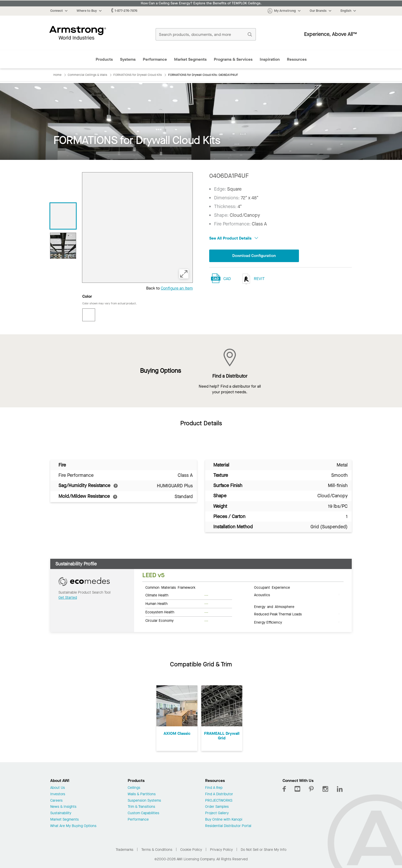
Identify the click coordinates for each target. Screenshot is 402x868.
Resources (297, 59)
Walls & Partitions (142, 794)
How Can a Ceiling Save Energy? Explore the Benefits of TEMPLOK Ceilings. (201, 3)
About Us (58, 788)
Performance (155, 59)
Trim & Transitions (141, 807)
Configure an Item (177, 288)
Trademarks (124, 850)
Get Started (68, 598)
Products (104, 59)
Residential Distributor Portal (228, 826)
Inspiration (270, 59)
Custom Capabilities (143, 813)
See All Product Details (234, 238)
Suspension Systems (144, 801)
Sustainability (61, 813)
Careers (56, 801)
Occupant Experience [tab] (272, 587)
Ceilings (134, 788)
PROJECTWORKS (219, 801)
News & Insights (63, 807)
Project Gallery (217, 813)
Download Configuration (254, 256)
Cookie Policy (191, 850)
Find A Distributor (219, 794)
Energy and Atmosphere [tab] (274, 606)
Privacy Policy (221, 850)
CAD (227, 279)
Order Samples (217, 807)
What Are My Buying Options (73, 826)
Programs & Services (233, 59)
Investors (58, 794)
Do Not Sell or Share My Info (264, 850)
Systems (128, 59)
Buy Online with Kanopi (224, 820)
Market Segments (190, 59)
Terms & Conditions (157, 850)
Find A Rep (214, 788)
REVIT (252, 279)
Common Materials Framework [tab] (170, 587)
